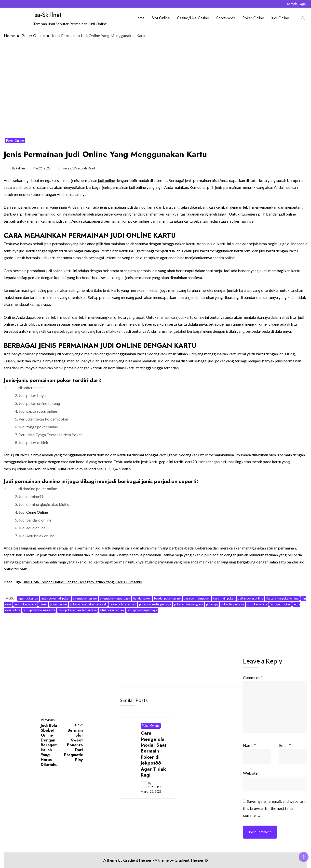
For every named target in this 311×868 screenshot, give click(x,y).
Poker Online (253, 18)
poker (43, 604)
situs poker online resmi (39, 610)
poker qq (212, 604)
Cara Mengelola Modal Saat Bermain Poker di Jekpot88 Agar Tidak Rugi (154, 754)
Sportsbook (226, 18)
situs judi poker (280, 604)
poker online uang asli (189, 604)
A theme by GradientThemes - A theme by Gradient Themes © (156, 860)
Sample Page (296, 4)
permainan (117, 207)
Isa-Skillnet (47, 15)
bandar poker (142, 598)
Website (250, 773)
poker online (59, 604)
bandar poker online (167, 598)
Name (249, 745)
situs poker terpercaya (142, 610)
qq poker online (257, 604)
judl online (106, 180)
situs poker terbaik (112, 610)
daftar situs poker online (282, 598)
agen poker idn (28, 598)
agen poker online (85, 598)
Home (140, 18)
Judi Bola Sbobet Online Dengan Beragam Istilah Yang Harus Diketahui (83, 582)
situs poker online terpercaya (77, 610)
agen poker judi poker (55, 598)
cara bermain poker (197, 598)
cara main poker (224, 598)
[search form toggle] (303, 18)
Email (285, 745)
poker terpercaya (232, 604)
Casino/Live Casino (193, 18)
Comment (253, 677)
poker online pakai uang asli (88, 604)
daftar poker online (250, 598)
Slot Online (161, 18)
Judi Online (280, 18)
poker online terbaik (123, 604)
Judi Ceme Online (33, 512)
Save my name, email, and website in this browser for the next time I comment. (275, 808)
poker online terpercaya (155, 604)
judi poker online (25, 604)
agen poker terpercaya (115, 598)
